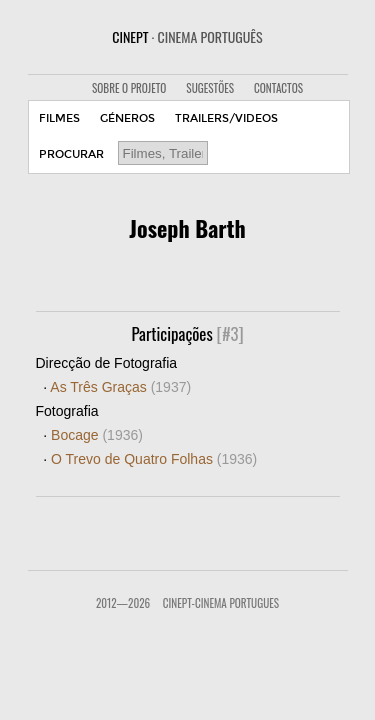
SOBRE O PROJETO (129, 88)
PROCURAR (71, 154)
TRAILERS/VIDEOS (226, 118)
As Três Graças (120, 387)
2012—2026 (123, 603)
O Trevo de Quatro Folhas (154, 459)
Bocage (97, 435)
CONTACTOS (278, 88)
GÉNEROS (127, 118)
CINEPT (187, 36)
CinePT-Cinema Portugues (221, 603)
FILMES (59, 118)
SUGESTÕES (210, 88)
